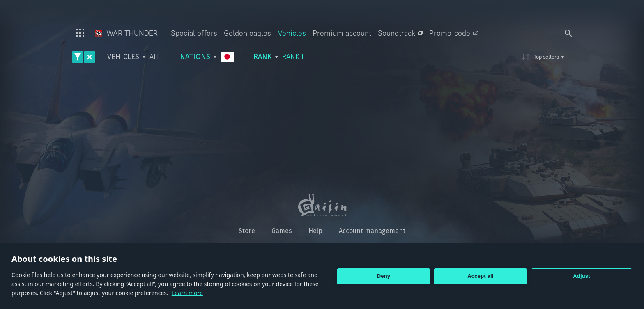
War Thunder (126, 33)
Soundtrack (400, 33)
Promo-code (454, 33)
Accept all (480, 276)
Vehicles (292, 33)
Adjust (582, 276)
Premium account (342, 33)
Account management (372, 231)
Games (282, 231)
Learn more (187, 293)
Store (247, 231)
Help (315, 231)
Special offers (194, 33)
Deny (384, 276)
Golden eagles (247, 33)
